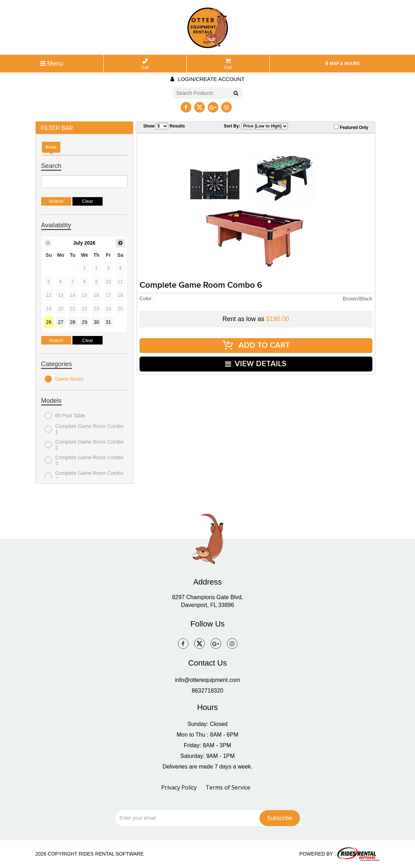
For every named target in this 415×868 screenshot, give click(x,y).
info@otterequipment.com (207, 680)
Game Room (64, 379)
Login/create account (207, 79)
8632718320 (207, 691)
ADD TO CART (256, 345)
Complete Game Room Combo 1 (84, 429)
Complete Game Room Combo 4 (84, 476)
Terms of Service (228, 787)
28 (73, 322)
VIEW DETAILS (256, 364)
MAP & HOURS (343, 64)
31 (108, 322)
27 (61, 322)
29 (84, 322)
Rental (51, 147)
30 (97, 322)
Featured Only (351, 127)
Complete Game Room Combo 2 (84, 445)
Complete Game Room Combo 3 (84, 460)
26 (49, 322)
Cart (228, 64)
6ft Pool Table (65, 416)
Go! (235, 93)
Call (145, 64)
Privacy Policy (179, 787)
